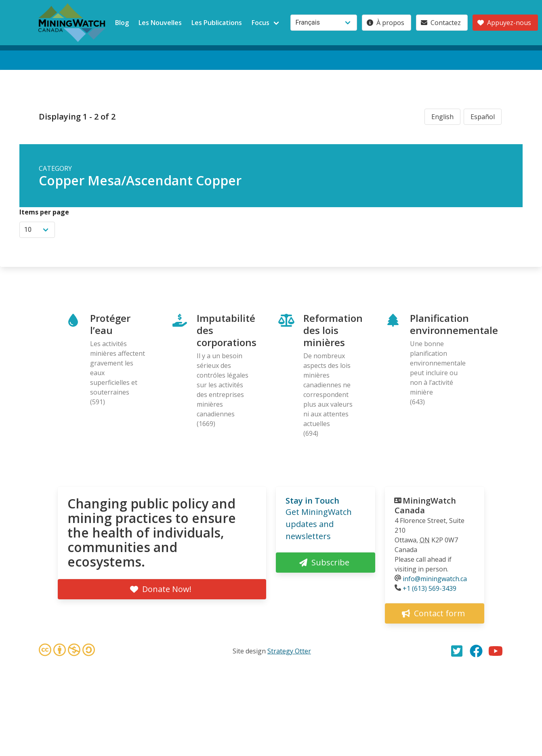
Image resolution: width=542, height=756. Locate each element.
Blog (122, 23)
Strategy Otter (289, 651)
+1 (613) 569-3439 (430, 588)
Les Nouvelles (160, 23)
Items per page (44, 212)
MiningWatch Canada (425, 505)
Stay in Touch (312, 501)
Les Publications (217, 23)
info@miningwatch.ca (435, 579)
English (442, 117)
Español (483, 117)
